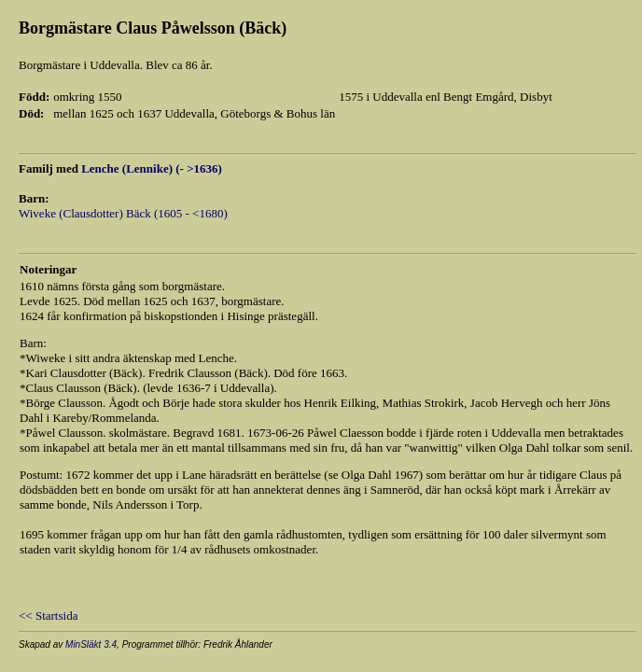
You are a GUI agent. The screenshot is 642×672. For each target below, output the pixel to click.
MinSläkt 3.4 (91, 644)
